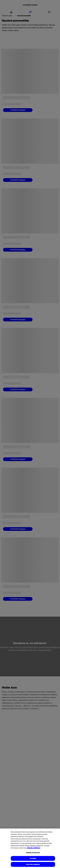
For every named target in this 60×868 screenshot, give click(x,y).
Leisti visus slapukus (33, 864)
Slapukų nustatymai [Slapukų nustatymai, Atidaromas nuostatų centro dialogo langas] (33, 852)
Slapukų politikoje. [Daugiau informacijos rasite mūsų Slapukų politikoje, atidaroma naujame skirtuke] (34, 848)
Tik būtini (33, 858)
